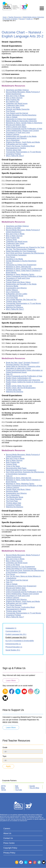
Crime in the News (13, 107)
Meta (3, 788)
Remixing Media (12, 286)
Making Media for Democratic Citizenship (21, 121)
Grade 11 (29, 19)
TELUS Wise (34, 788)
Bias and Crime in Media (15, 96)
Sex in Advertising (13, 140)
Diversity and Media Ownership (18, 109)
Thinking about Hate (14, 150)
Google (32, 786)
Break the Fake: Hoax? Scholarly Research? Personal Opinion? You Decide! (23, 364)
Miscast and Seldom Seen (16, 125)
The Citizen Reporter (14, 499)
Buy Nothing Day (12, 102)
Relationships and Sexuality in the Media (21, 136)
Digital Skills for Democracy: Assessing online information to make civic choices (23, 367)
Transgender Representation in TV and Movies (23, 152)
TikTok (3, 790)
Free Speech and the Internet (17, 113)
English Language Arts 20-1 (16, 634)
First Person (10, 111)
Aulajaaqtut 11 (11, 628)
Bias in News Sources (14, 98)
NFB (17, 788)
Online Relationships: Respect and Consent (22, 131)
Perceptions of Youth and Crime (18, 133)
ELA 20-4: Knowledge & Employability (20, 641)
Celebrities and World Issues (17, 103)
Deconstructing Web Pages (16, 468)
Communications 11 (13, 631)
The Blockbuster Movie (15, 296)
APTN (3, 786)
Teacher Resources (15, 17)
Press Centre (9, 843)
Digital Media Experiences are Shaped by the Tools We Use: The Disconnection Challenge (25, 248)
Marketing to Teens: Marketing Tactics (20, 274)
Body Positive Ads (13, 100)
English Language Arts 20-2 (16, 637)
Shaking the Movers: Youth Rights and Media (23, 142)
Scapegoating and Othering (16, 138)
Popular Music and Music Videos (18, 282)
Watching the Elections (15, 307)
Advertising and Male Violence (17, 90)
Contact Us (8, 838)
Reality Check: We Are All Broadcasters (21, 388)
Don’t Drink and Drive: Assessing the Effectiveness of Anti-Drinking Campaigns (25, 254)
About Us (7, 833)
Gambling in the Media (14, 259)
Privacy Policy (9, 853)
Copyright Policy (10, 848)
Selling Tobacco (12, 290)
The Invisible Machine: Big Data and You (21, 300)
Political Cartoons (13, 134)
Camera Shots (11, 240)
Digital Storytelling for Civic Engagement (21, 251)
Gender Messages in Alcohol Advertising (21, 115)
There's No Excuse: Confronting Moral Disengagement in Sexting (20, 147)
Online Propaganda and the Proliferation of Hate (24, 129)
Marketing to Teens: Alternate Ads (19, 267)
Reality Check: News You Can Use (19, 386)
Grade (5, 747)
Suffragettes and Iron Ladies (17, 144)
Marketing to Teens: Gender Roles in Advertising (24, 123)
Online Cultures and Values (16, 127)
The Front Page (12, 298)
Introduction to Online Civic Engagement (21, 119)
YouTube (19, 790)
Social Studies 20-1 (13, 650)
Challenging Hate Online (15, 105)
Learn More (11, 681)
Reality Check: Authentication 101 (19, 378)
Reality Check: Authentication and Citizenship (23, 380)
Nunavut (22, 19)
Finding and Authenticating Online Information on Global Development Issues (24, 371)
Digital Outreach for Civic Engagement (20, 567)
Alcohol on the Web (13, 228)
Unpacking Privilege (13, 154)
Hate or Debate (12, 117)
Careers (7, 829)
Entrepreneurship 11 (13, 644)
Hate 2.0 (9, 263)
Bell (17, 786)
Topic (5, 756)
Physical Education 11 (14, 647)
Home (5, 17)
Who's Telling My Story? (15, 156)
